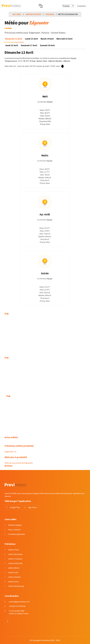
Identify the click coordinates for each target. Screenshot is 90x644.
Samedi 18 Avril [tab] (47, 45)
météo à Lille (13, 572)
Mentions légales (15, 525)
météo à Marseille (15, 563)
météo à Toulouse (15, 559)
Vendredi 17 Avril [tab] (29, 45)
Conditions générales (17, 534)
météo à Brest (14, 568)
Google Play (15, 507)
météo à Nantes (14, 577)
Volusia (50, 14)
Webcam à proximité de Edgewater (19, 463)
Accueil (17, 14)
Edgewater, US (10, 452)
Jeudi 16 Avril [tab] (12, 45)
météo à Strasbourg (16, 586)
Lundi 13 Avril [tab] (31, 39)
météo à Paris (14, 550)
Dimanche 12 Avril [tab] (14, 39)
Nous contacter (14, 530)
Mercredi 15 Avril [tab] (64, 39)
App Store (32, 507)
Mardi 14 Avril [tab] (47, 39)
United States (33, 14)
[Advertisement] (45, 334)
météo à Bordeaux (15, 554)
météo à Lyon (13, 581)
